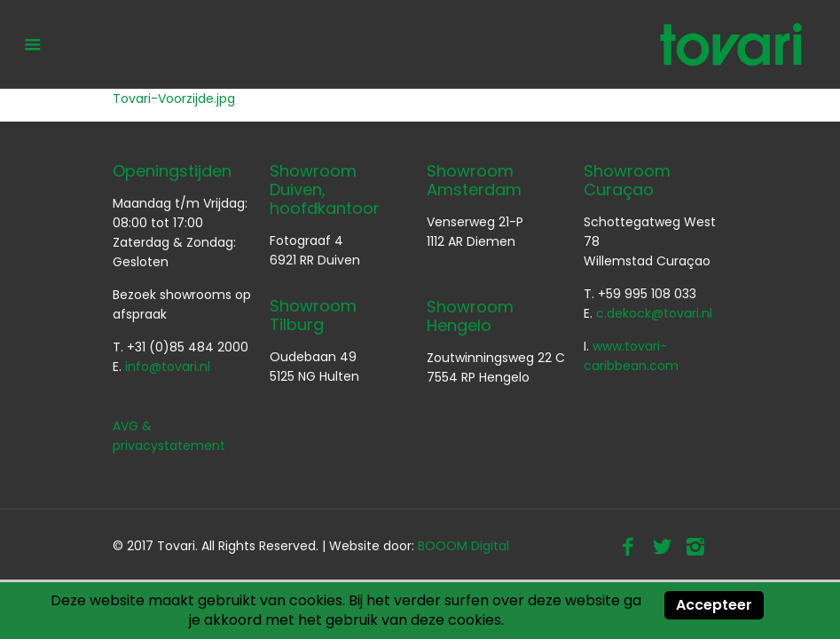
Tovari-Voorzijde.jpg (174, 99)
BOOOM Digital (463, 546)
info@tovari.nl (168, 367)
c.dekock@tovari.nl (654, 313)
